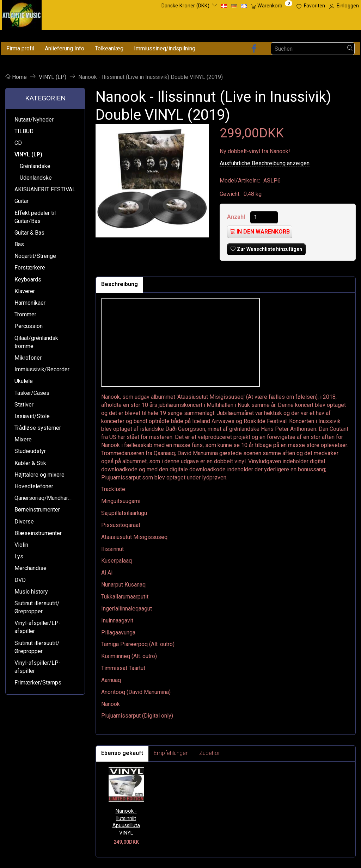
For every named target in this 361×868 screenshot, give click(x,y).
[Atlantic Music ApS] (22, 14)
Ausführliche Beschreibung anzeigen (265, 163)
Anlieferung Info (65, 48)
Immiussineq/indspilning (165, 48)
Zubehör (210, 753)
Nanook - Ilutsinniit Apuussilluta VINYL (126, 822)
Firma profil (20, 48)
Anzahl (237, 217)
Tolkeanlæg (109, 48)
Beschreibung (120, 284)
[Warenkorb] (272, 6)
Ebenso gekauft (122, 753)
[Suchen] (350, 49)
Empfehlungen (171, 753)
